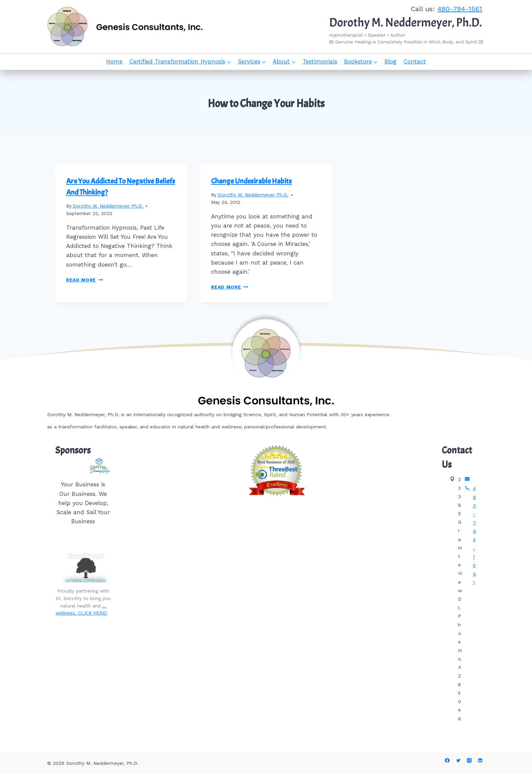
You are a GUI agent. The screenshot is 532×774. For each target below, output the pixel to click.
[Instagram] (469, 760)
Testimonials (320, 61)
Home (114, 61)
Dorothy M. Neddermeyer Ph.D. (108, 206)
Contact (415, 61)
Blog (391, 61)
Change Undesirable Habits (251, 181)
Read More (85, 280)
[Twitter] (458, 760)
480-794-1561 (460, 9)
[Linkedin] (480, 760)
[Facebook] (447, 760)
